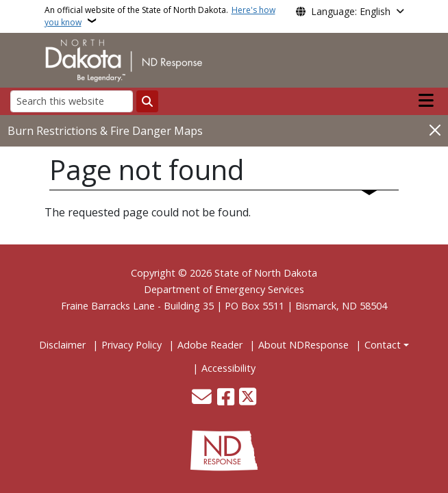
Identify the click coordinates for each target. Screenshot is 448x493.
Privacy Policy (132, 345)
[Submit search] (147, 101)
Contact (383, 345)
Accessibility (228, 368)
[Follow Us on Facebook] (226, 398)
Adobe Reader (210, 345)
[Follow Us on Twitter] (248, 398)
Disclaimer (62, 345)
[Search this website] (72, 101)
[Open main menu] (426, 101)
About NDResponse (303, 345)
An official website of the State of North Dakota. (160, 16)
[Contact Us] (202, 398)
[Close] (435, 130)
